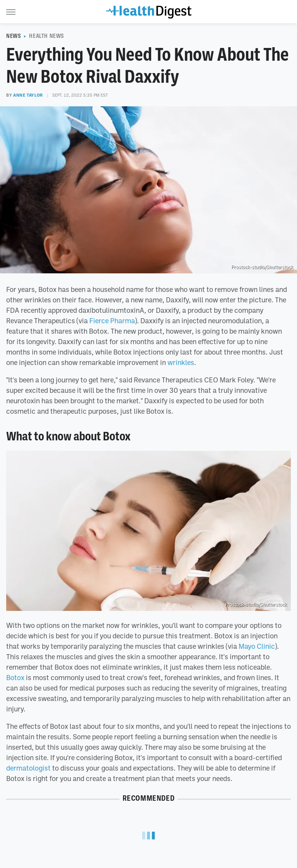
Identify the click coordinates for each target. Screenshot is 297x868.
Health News (47, 36)
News (14, 36)
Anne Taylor (28, 95)
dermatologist (28, 768)
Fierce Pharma (112, 321)
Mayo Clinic (257, 646)
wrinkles (181, 362)
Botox (15, 677)
